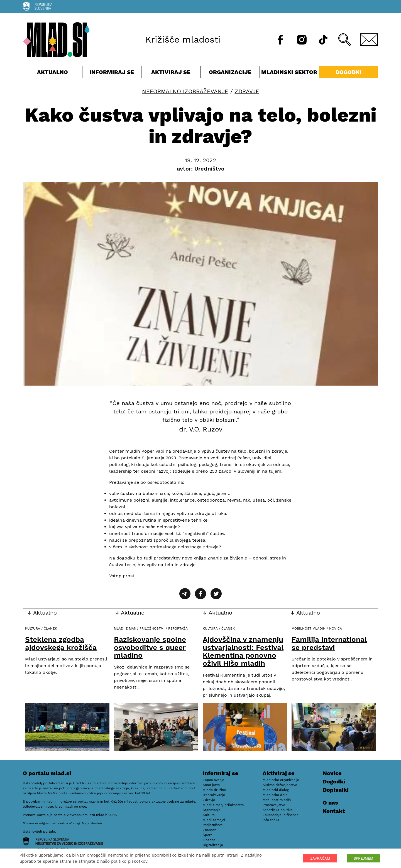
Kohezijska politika (278, 810)
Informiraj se (112, 73)
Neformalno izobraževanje (185, 91)
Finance (209, 840)
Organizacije (230, 73)
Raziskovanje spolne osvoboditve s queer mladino (150, 647)
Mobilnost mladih (309, 628)
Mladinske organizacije (281, 780)
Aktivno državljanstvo (280, 785)
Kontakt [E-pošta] (334, 811)
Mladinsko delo (275, 795)
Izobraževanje (214, 795)
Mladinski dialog (276, 790)
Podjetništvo (213, 825)
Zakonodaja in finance (281, 815)
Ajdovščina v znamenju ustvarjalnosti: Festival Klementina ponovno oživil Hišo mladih (243, 651)
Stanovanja (212, 810)
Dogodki (349, 72)
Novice (332, 773)
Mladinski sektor (289, 73)
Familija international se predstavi (329, 643)
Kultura (33, 628)
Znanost (209, 830)
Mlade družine (214, 790)
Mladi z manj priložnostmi (139, 628)
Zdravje (247, 91)
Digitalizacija (213, 845)
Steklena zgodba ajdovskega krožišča (61, 643)
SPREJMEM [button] (363, 858)
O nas (330, 803)
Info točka (271, 820)
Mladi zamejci (214, 820)
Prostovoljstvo (274, 805)
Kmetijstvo (211, 785)
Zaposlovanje (213, 780)
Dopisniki (336, 790)
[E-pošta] (369, 40)
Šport (207, 835)
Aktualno (53, 73)
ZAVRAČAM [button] (320, 858)
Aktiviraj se (171, 73)
